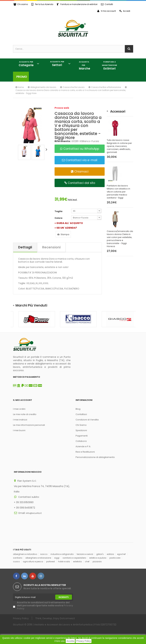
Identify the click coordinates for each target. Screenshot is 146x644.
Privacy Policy (84, 641)
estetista (77, 562)
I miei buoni (19, 430)
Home (20, 87)
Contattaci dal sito (80, 183)
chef (87, 562)
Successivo (47, 149)
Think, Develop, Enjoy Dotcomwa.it (55, 618)
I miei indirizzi (20, 420)
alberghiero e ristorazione (38, 558)
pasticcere (115, 558)
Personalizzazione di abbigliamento (95, 457)
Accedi (125, 11)
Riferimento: (63, 141)
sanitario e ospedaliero (74, 558)
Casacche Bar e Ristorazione (106, 87)
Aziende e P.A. (83, 446)
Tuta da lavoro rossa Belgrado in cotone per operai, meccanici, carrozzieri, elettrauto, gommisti (119, 146)
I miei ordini (19, 409)
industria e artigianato (62, 554)
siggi (57, 558)
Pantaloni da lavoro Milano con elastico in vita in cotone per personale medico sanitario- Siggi (118, 192)
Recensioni (51, 247)
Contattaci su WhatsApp (80, 149)
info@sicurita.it (34, 513)
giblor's (100, 554)
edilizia (110, 554)
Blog (78, 409)
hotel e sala (64, 562)
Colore (59, 218)
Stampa (63, 234)
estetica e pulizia (98, 558)
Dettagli (25, 247)
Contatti (107, 4)
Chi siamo (21, 4)
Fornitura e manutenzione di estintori (77, 4)
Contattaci (81, 414)
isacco (44, 554)
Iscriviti (64, 597)
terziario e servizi (85, 554)
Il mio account (107, 11)
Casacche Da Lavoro (74, 87)
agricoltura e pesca (33, 562)
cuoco (16, 562)
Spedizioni (81, 430)
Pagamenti (82, 436)
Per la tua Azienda (42, 4)
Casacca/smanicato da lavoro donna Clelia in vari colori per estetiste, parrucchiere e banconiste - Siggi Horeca (120, 239)
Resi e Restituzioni (85, 452)
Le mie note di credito (25, 414)
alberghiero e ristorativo (25, 554)
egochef (121, 554)
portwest (51, 562)
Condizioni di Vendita (87, 420)
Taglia (59, 211)
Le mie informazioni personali (29, 425)
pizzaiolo (97, 562)
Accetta (70, 641)
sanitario (18, 558)
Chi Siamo (81, 425)
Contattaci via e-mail (80, 160)
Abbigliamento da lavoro (43, 87)
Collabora (81, 441)
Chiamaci (80, 172)
